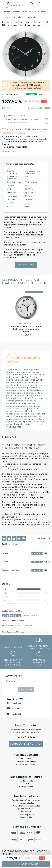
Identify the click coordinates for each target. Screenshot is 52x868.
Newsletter (13, 676)
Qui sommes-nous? (26, 809)
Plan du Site (26, 812)
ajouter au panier (26, 864)
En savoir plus (9, 152)
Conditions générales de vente (26, 800)
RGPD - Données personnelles (26, 806)
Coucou (32, 12)
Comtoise (42, 12)
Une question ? (26, 265)
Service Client (26, 759)
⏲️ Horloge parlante (26, 814)
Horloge (7, 12)
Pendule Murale (9, 17)
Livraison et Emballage (26, 762)
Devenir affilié (26, 817)
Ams (27, 206)
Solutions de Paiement (26, 764)
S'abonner (26, 689)
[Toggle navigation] (48, 4)
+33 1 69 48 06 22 (26, 737)
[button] (48, 12)
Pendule (16, 12)
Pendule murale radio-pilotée (27, 17)
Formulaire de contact (26, 744)
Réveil (24, 12)
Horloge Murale (26, 787)
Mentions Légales (26, 803)
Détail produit (10, 94)
